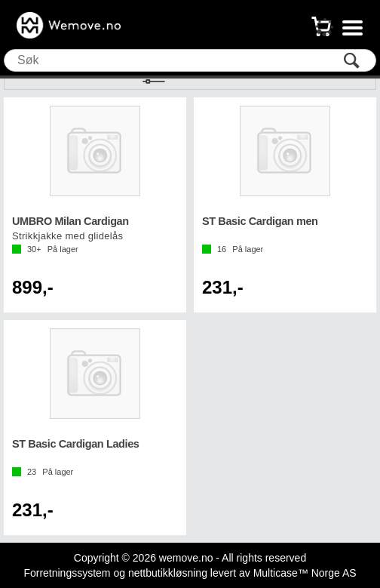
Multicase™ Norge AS (305, 573)
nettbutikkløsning (168, 573)
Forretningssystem (67, 573)
